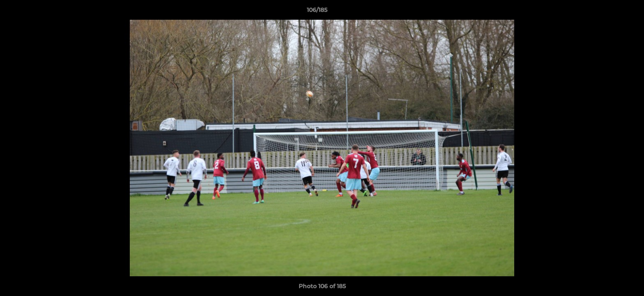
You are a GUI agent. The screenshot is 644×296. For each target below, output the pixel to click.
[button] (609, 12)
